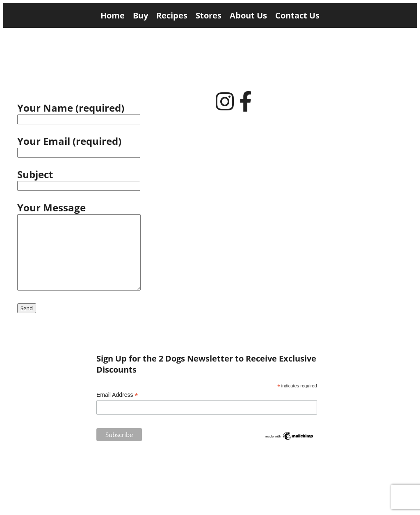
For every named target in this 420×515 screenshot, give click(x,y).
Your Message (79, 247)
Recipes (172, 15)
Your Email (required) (112, 146)
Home (113, 15)
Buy (140, 15)
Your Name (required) (112, 113)
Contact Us (297, 15)
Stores (209, 15)
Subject (112, 179)
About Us (248, 15)
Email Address (117, 395)
